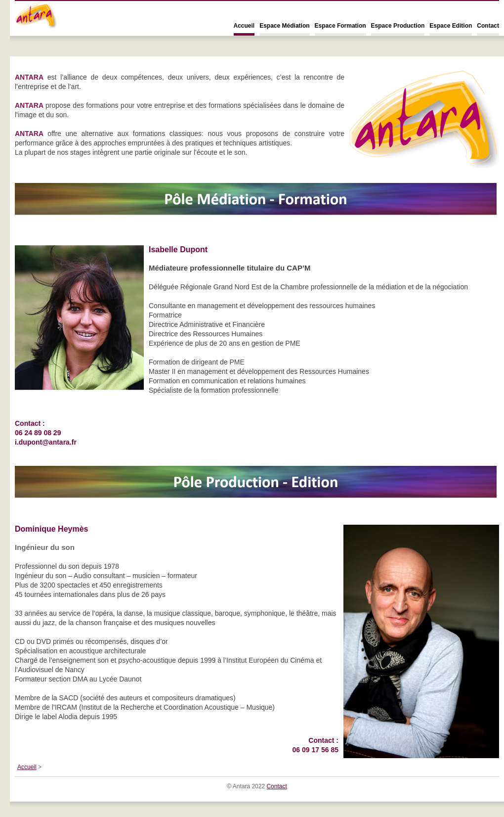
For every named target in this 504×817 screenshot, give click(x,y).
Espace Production (398, 26)
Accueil (244, 26)
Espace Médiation (284, 26)
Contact (488, 26)
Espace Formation (340, 26)
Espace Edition (451, 26)
